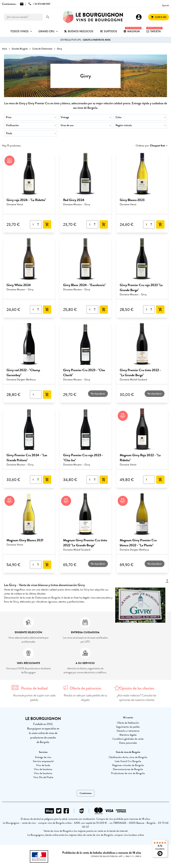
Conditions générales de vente (128, 739)
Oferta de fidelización (128, 723)
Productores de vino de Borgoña (128, 773)
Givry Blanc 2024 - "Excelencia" (84, 285)
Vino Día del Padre (43, 777)
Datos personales (128, 743)
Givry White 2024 (19, 285)
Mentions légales (128, 735)
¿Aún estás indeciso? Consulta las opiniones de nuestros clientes (137, 698)
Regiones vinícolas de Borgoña (128, 765)
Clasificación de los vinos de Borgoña (128, 757)
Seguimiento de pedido (128, 727)
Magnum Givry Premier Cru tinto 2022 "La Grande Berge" (85, 543)
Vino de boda (43, 765)
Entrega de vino (43, 757)
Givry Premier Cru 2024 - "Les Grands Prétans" (27, 458)
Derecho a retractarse (128, 731)
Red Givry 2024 (74, 200)
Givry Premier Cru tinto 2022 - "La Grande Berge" (140, 373)
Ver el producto (98, 394)
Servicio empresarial (43, 761)
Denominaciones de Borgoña (128, 769)
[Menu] (166, 841)
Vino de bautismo (43, 769)
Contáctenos (86, 793)
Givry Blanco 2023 (132, 200)
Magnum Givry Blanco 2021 (25, 540)
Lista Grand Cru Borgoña (128, 761)
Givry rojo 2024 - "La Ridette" (26, 200)
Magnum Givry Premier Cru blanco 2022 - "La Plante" (138, 543)
